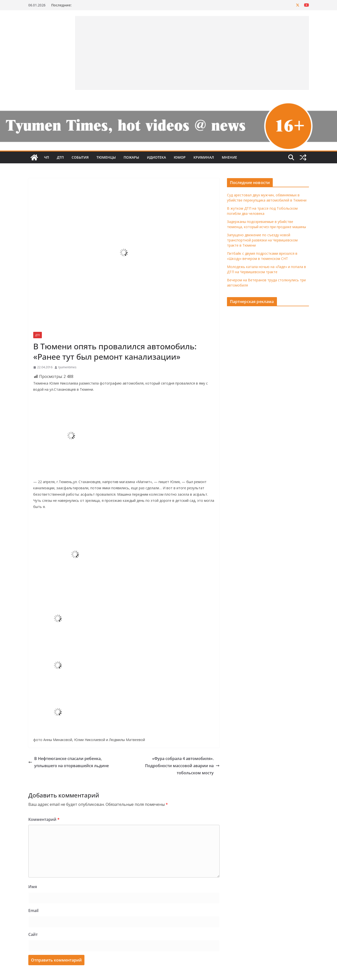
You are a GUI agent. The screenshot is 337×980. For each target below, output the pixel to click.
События (80, 157)
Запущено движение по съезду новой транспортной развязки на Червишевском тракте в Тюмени (262, 240)
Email (33, 911)
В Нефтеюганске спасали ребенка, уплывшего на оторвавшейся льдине (69, 762)
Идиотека (156, 157)
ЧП (47, 157)
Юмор (180, 157)
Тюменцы (106, 157)
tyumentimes (67, 367)
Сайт (33, 934)
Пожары (131, 157)
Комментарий (44, 819)
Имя (33, 887)
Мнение (229, 157)
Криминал (204, 157)
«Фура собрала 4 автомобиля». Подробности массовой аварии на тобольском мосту (182, 766)
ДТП (60, 157)
